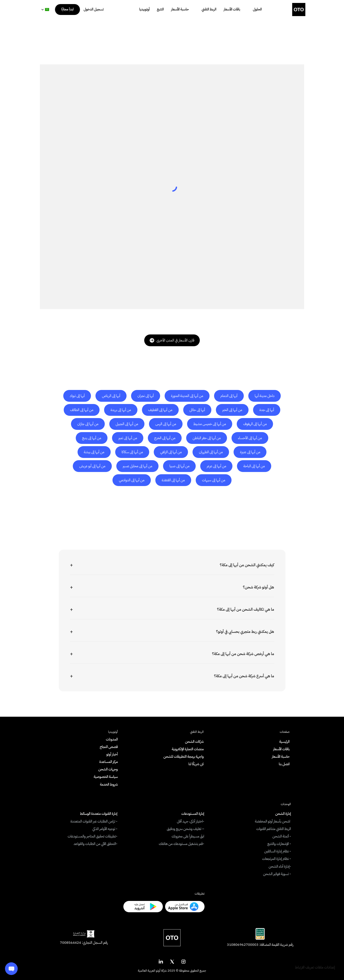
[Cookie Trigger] (315, 967)
